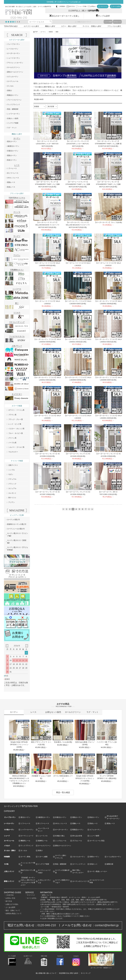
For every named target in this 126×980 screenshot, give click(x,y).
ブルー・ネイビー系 (16, 433)
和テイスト (12, 498)
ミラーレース (12, 168)
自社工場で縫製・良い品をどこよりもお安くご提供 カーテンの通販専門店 (28, 7)
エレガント (12, 493)
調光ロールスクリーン (15, 72)
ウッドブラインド (14, 105)
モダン (11, 474)
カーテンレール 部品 (97, 841)
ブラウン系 (12, 415)
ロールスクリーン (14, 67)
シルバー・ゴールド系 (16, 447)
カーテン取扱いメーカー (98, 871)
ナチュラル (12, 479)
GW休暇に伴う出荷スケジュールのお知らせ (64, 2)
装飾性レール (43, 841)
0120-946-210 (47, 925)
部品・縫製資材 (13, 109)
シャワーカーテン (14, 114)
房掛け (10, 90)
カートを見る (32, 898)
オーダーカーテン (14, 53)
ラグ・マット (12, 128)
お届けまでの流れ (12, 904)
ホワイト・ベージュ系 (16, 410)
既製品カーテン (13, 95)
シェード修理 (94, 836)
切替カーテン (94, 857)
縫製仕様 (110, 864)
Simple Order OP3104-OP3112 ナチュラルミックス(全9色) (85, 778)
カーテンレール (13, 81)
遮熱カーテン (12, 155)
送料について (47, 895)
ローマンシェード (27, 836)
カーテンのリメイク (80, 881)
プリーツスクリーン (14, 100)
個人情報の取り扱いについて (46, 973)
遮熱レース (11, 182)
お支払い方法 (10, 898)
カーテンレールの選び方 (16, 529)
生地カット (94, 864)
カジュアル (12, 488)
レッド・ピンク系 (15, 424)
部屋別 (51, 32)
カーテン (43, 32)
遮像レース (76, 823)
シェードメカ (43, 836)
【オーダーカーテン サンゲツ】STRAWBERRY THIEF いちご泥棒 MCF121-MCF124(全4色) (108, 184)
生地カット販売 (13, 118)
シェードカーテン (14, 58)
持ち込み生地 (77, 836)
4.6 (18, 22)
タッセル (10, 86)
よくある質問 (10, 907)
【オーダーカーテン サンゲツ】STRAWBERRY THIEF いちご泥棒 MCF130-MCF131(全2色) (47, 184)
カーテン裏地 (25, 857)
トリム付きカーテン (114, 857)
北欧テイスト (13, 465)
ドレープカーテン (14, 44)
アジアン (12, 502)
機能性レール (25, 841)
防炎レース (11, 187)
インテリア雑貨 (13, 123)
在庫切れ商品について (14, 913)
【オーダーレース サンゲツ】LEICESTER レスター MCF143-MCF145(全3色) (47, 144)
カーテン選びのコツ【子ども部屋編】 (18, 549)
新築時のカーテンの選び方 (17, 524)
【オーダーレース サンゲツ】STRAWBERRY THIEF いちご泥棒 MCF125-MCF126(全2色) (78, 184)
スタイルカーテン (79, 857)
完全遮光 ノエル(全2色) (63, 742)
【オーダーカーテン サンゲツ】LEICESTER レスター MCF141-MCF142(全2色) (78, 144)
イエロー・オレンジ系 (16, 429)
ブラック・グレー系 (16, 419)
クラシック (12, 484)
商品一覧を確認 (63, 792)
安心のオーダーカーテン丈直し (66, 16)
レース (33, 712)
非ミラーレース (13, 173)
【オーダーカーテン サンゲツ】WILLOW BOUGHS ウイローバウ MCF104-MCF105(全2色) (78, 225)
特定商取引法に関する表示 (69, 973)
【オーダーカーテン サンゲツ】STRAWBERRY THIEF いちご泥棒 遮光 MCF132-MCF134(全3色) (108, 144)
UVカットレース (13, 178)
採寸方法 (9, 901)
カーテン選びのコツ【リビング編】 (18, 535)
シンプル (12, 470)
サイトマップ (86, 973)
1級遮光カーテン (13, 146)
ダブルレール (117, 22)
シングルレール (61, 841)
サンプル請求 (104, 16)
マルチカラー (13, 452)
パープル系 (12, 443)
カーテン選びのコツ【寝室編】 (17, 542)
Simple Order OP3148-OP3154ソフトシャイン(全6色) (19, 745)
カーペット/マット (79, 864)
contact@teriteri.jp (107, 925)
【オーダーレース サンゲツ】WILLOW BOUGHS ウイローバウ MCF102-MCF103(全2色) (47, 225)
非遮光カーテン (13, 151)
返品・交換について (13, 910)
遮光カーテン (12, 141)
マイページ (31, 895)
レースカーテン (13, 49)
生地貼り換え (60, 836)
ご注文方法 (10, 895)
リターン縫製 (43, 857)
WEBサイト (108, 968)
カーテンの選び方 (14, 520)
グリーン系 (12, 438)
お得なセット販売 (53, 712)
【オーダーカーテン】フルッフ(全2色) (108, 222)
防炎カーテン (12, 160)
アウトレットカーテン (15, 63)
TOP (36, 32)
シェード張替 (108, 22)
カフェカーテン (13, 77)
